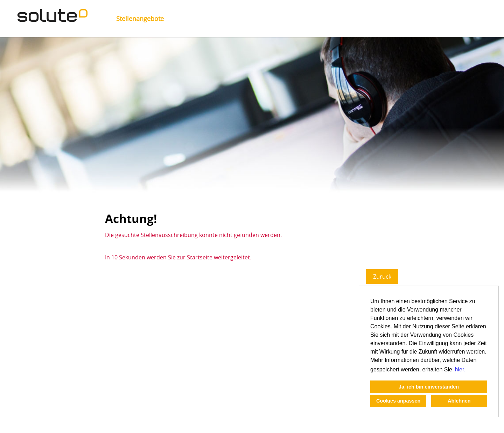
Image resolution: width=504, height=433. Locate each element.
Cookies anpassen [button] (398, 401)
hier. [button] (460, 369)
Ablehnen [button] (459, 401)
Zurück (382, 277)
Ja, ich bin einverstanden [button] (429, 387)
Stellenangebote (140, 19)
